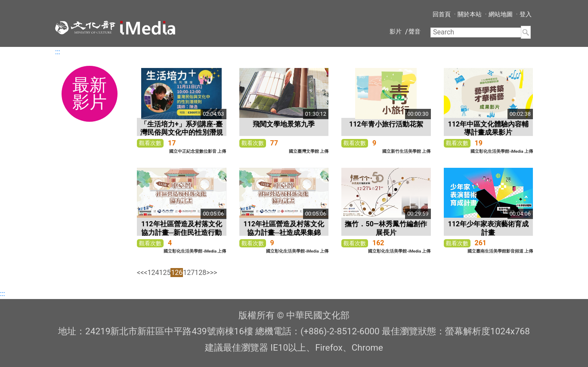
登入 (526, 14)
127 (189, 273)
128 (200, 273)
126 (177, 273)
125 (165, 273)
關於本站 (470, 14)
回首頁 (442, 14)
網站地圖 (501, 14)
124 (153, 273)
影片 (396, 31)
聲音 (415, 31)
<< (140, 273)
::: (58, 52)
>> (214, 273)
